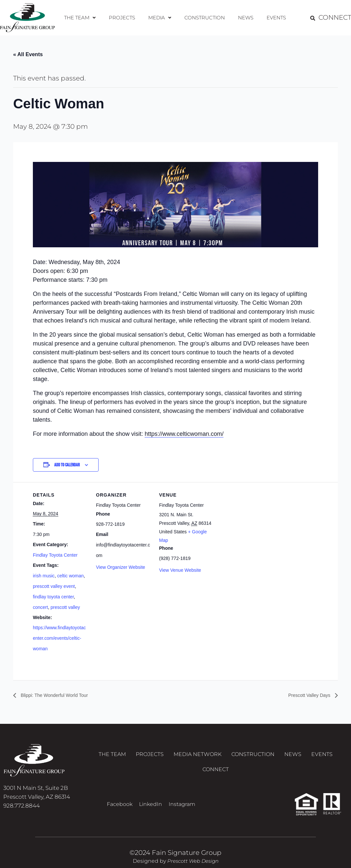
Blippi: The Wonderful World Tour (59, 695)
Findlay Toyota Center (55, 555)
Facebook (120, 811)
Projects (124, 18)
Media (160, 18)
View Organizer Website (121, 568)
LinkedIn (151, 811)
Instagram (182, 811)
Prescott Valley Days (307, 695)
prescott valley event (54, 586)
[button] (83, 18)
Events (273, 18)
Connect (216, 775)
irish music (44, 576)
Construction (204, 18)
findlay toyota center (53, 597)
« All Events (28, 54)
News (244, 18)
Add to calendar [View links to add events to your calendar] (67, 465)
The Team (83, 18)
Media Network (198, 757)
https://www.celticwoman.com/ (184, 434)
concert (40, 607)
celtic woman (70, 576)
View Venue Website (180, 570)
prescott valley (65, 607)
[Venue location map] (257, 527)
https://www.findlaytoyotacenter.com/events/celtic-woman (59, 638)
